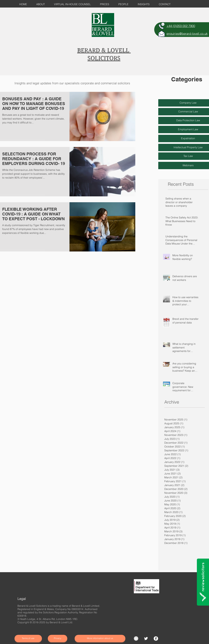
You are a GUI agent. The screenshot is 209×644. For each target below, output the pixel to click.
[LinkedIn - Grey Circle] (136, 638)
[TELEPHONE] (162, 26)
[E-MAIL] (162, 34)
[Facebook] (156, 638)
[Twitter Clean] (146, 638)
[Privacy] (58, 638)
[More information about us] (100, 638)
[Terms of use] (28, 638)
